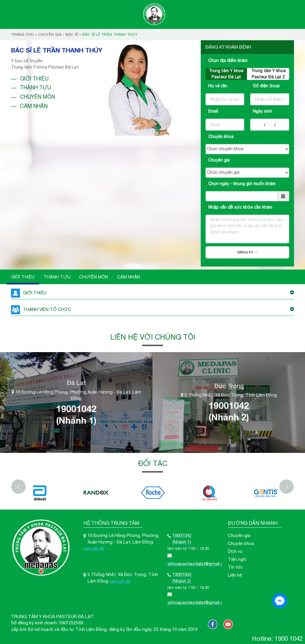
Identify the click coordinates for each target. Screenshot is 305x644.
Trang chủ (22, 34)
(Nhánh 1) (76, 420)
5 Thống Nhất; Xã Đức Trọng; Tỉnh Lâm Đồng (229, 395)
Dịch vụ (235, 551)
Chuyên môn (38, 97)
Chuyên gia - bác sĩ (58, 34)
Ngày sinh (262, 111)
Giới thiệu (34, 79)
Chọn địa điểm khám (228, 61)
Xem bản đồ (94, 548)
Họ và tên (218, 86)
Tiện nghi (237, 559)
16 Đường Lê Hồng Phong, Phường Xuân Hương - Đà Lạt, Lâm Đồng (76, 395)
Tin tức (235, 567)
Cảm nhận (34, 106)
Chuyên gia (219, 160)
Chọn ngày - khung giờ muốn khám (242, 184)
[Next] (287, 486)
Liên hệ (235, 575)
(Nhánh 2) (229, 417)
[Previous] (18, 486)
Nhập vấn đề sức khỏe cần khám (240, 207)
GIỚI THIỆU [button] (152, 293)
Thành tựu (35, 88)
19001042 (76, 408)
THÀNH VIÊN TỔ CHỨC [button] (152, 309)
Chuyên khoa (221, 137)
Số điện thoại (266, 86)
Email (213, 111)
